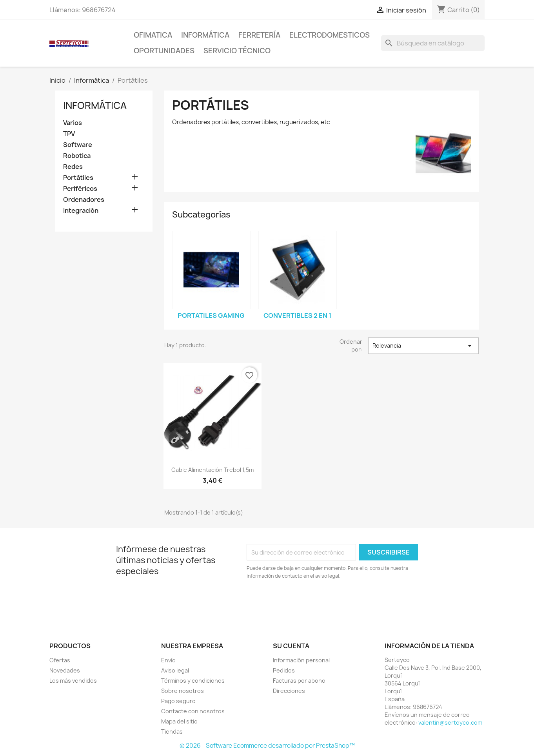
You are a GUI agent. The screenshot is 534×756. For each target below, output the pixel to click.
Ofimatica (153, 35)
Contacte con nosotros (193, 711)
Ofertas (60, 660)
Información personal (301, 660)
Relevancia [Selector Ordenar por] (423, 346)
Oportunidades (164, 51)
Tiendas (172, 732)
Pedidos (284, 670)
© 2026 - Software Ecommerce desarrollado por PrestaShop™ (267, 746)
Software (78, 145)
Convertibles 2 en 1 (297, 315)
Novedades (65, 670)
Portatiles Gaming (211, 315)
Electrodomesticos (330, 35)
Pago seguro (178, 701)
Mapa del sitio (179, 721)
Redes (73, 167)
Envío (168, 660)
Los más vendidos (73, 681)
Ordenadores (84, 200)
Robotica (77, 156)
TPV (69, 134)
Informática (205, 35)
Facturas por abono (299, 681)
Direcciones (289, 691)
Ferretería (259, 35)
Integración (81, 211)
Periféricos (80, 189)
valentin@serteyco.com (450, 722)
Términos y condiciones (193, 681)
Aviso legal (175, 670)
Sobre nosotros (183, 691)
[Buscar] (433, 43)
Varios (73, 123)
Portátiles (78, 178)
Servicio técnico (237, 51)
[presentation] (312, 602)
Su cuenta (291, 646)
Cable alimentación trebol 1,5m (213, 470)
